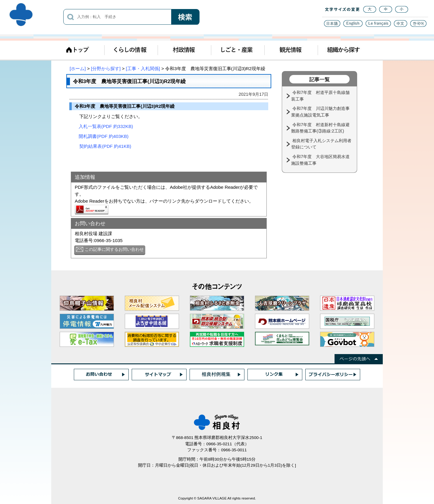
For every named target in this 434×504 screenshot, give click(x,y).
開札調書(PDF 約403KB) (104, 136)
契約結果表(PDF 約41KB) (105, 146)
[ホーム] (78, 68)
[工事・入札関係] (143, 68)
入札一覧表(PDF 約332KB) (106, 126)
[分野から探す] (106, 68)
